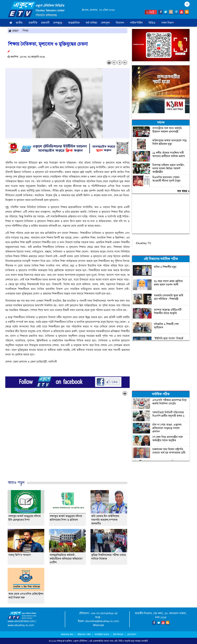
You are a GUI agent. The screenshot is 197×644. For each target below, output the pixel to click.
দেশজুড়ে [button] (59, 23)
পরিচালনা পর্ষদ (84, 634)
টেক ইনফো (118, 634)
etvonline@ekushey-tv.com (102, 621)
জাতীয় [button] (20, 23)
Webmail (98, 625)
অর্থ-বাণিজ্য (91, 23)
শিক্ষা (25, 31)
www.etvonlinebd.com (21, 621)
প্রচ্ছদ (13, 31)
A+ (125, 63)
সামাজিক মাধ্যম (102, 634)
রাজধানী (45, 23)
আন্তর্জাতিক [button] (75, 23)
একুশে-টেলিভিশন (80, 641)
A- (114, 63)
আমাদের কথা (67, 634)
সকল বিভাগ (169, 23)
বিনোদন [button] (121, 23)
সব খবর (183, 191)
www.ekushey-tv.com (21, 625)
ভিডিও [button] (153, 23)
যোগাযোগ (132, 634)
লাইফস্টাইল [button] (138, 23)
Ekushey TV (143, 243)
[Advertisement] (67, 441)
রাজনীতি (33, 23)
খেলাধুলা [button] (107, 23)
